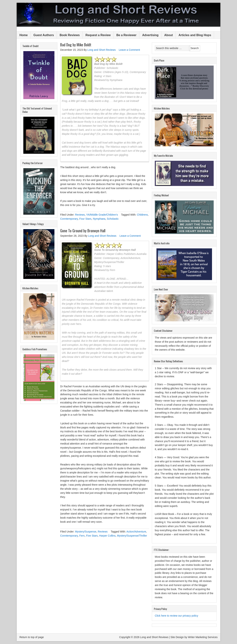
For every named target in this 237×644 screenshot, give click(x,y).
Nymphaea (99, 219)
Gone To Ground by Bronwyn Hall (83, 231)
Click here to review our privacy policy (176, 616)
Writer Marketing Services (203, 637)
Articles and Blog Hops (195, 35)
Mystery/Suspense (86, 532)
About (168, 35)
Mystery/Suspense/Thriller (132, 536)
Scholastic (113, 219)
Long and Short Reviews (118, 15)
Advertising (150, 35)
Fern (82, 536)
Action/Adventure (136, 532)
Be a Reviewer (127, 35)
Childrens (142, 215)
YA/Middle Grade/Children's (102, 215)
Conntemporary (69, 219)
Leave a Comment (129, 50)
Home (24, 35)
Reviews (80, 215)
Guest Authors (44, 35)
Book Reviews (70, 35)
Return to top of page (32, 637)
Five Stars (92, 536)
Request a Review (98, 35)
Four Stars (85, 219)
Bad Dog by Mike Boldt (76, 45)
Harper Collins (107, 536)
